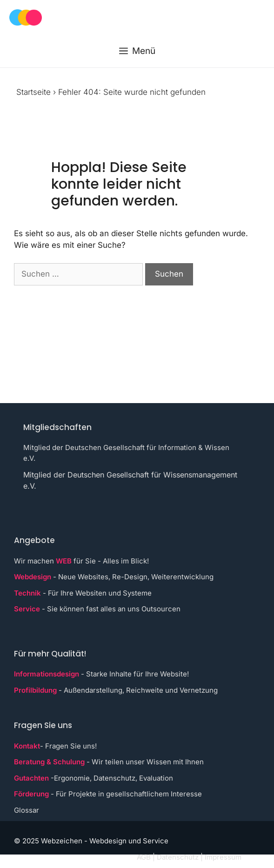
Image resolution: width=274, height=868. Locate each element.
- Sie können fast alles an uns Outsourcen (97, 609)
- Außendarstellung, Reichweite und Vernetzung (116, 690)
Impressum (223, 857)
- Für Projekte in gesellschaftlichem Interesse (108, 794)
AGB (144, 857)
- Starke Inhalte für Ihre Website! (101, 674)
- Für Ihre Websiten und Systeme (83, 593)
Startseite (33, 92)
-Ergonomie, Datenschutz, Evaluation (94, 778)
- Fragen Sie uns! (55, 746)
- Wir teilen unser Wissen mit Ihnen (109, 762)
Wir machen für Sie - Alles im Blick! (81, 561)
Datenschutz (178, 857)
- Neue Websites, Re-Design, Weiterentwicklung (114, 577)
